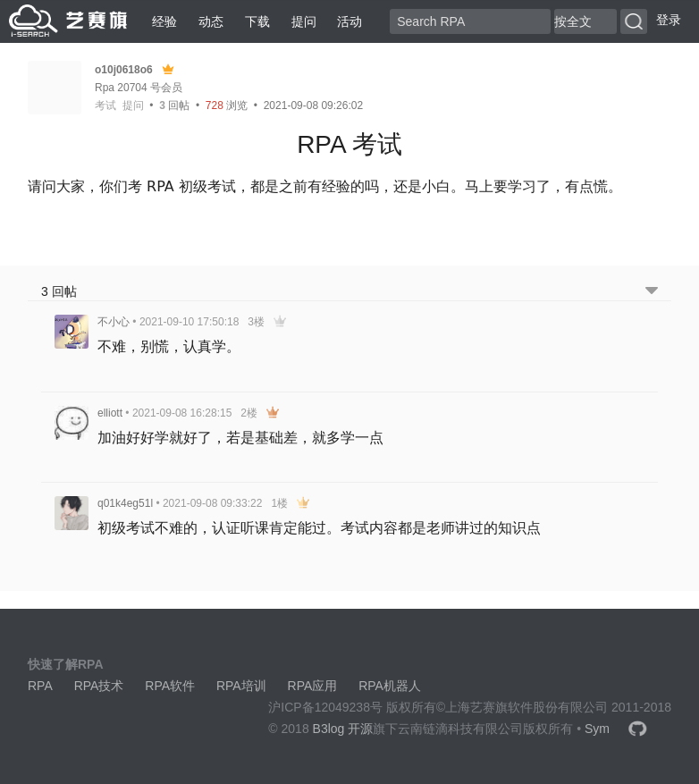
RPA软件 (170, 686)
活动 (349, 21)
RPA (40, 686)
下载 (257, 21)
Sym (597, 729)
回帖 (174, 105)
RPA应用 (313, 686)
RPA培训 (241, 686)
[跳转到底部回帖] (652, 292)
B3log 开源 (343, 729)
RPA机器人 (390, 686)
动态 (211, 21)
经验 (164, 21)
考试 (105, 105)
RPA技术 (99, 686)
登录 (669, 20)
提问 (304, 21)
